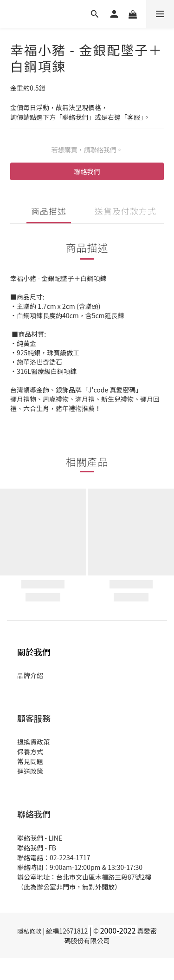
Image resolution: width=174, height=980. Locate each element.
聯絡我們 (87, 171)
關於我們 (34, 652)
